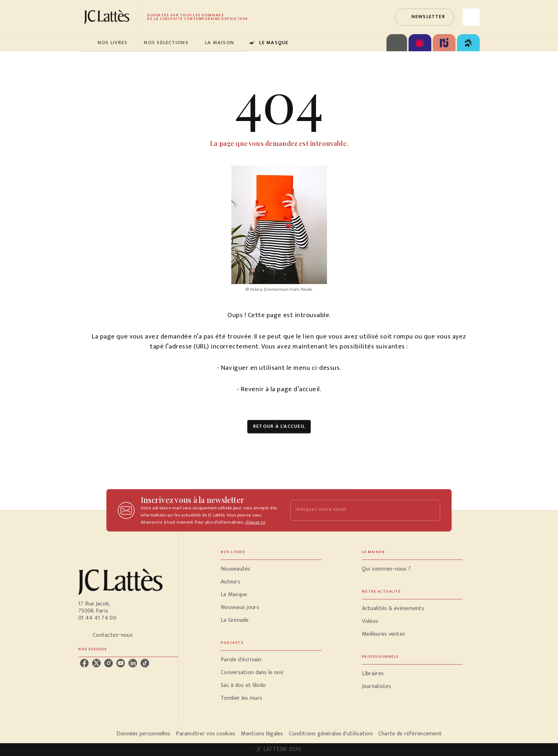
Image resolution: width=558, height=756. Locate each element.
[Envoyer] (432, 510)
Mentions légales (262, 734)
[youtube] (121, 663)
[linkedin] (133, 663)
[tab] (86, 43)
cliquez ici (255, 522)
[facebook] (84, 663)
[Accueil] (108, 17)
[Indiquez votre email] (356, 510)
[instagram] (109, 663)
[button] (425, 17)
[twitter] (96, 663)
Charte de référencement (410, 734)
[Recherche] (471, 17)
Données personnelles (143, 734)
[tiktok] (145, 663)
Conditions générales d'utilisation (331, 734)
